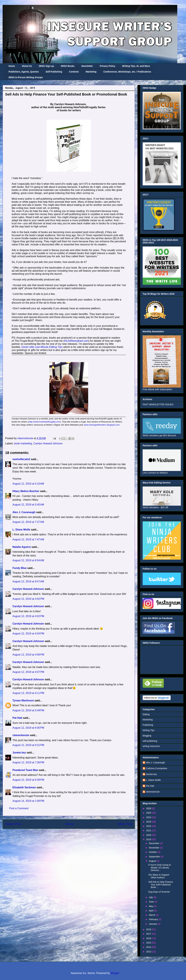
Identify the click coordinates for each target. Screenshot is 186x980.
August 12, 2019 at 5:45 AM (28, 505)
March (152, 915)
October (153, 852)
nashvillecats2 (21, 459)
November (154, 848)
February (154, 919)
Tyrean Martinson (23, 700)
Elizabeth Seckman (24, 787)
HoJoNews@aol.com (76, 341)
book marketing (23, 443)
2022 (149, 826)
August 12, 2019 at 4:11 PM (28, 693)
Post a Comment (19, 808)
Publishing (148, 725)
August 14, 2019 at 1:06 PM (28, 801)
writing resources (151, 746)
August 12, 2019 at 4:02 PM (28, 599)
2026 (149, 808)
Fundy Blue (19, 568)
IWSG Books (68, 66)
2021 (149, 830)
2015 (149, 943)
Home (12, 66)
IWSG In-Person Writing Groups (26, 77)
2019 (149, 839)
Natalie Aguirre (22, 547)
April (151, 911)
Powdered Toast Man (25, 770)
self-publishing (150, 741)
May (151, 906)
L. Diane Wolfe (21, 530)
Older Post (125, 824)
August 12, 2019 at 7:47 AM (28, 539)
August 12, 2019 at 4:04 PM (28, 634)
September (155, 857)
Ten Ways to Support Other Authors (159, 876)
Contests (74, 72)
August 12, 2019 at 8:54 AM (28, 560)
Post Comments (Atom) (77, 834)
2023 (149, 822)
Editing (146, 714)
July (151, 897)
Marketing (91, 72)
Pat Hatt (17, 718)
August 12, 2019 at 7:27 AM (28, 522)
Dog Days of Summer (159, 892)
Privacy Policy (107, 66)
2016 (149, 938)
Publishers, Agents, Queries (24, 72)
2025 (149, 813)
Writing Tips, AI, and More (136, 66)
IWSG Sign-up (46, 66)
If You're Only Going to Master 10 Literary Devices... (160, 868)
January (153, 924)
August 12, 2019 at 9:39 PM (28, 780)
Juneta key (19, 753)
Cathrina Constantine (157, 768)
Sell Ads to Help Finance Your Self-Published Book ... (161, 885)
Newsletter (87, 66)
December (154, 843)
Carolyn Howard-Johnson (48, 443)
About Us (27, 66)
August (153, 861)
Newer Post (13, 824)
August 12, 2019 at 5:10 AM (28, 484)
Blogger (115, 973)
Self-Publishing (54, 72)
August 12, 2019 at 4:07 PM (28, 672)
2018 (149, 929)
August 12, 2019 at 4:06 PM (28, 655)
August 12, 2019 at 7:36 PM (28, 762)
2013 (149, 952)
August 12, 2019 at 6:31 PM (28, 745)
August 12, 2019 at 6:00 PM (28, 728)
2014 (149, 947)
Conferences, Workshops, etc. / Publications (127, 72)
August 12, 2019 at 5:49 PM (28, 710)
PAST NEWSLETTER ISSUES (158, 404)
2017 (149, 934)
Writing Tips (149, 730)
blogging (147, 736)
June (152, 902)
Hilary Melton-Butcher (26, 491)
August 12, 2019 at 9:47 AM (28, 581)
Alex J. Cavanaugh (24, 512)
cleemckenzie (21, 735)
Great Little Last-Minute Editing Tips (42, 347)
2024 (149, 817)
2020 (149, 835)
